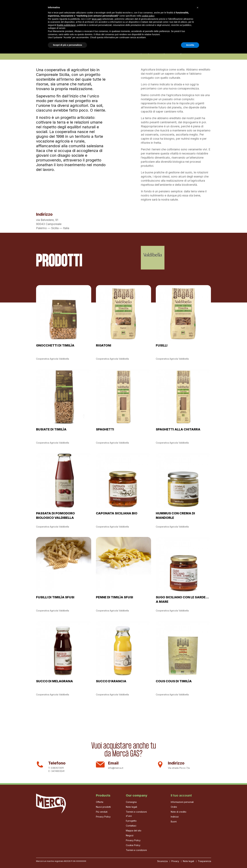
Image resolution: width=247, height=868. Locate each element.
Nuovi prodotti (103, 807)
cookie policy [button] (148, 830)
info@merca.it (116, 768)
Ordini (174, 807)
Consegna (131, 802)
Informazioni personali (182, 802)
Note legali (131, 807)
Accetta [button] (190, 859)
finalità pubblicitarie (66, 839)
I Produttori (82, 9)
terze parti (97, 833)
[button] (198, 822)
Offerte (100, 802)
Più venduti (102, 812)
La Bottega (102, 9)
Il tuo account (181, 795)
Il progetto (54, 9)
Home (39, 9)
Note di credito (179, 812)
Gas (68, 9)
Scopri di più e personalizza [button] (67, 859)
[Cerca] (196, 10)
